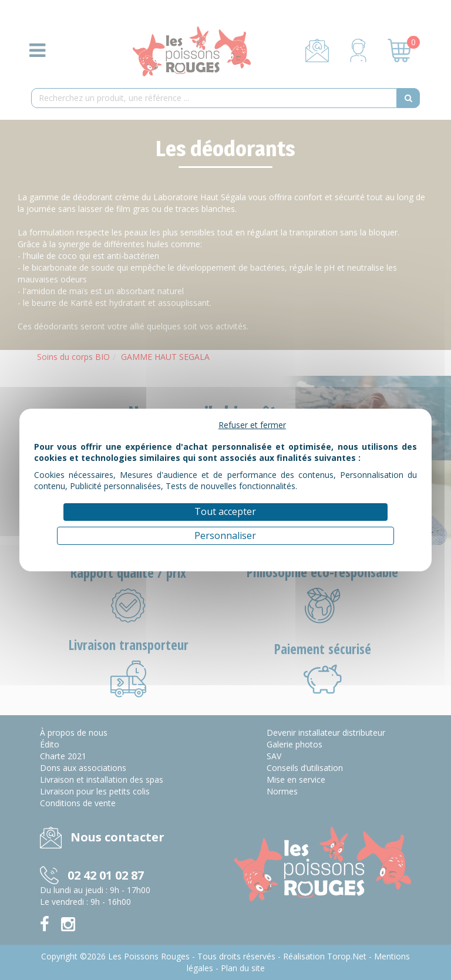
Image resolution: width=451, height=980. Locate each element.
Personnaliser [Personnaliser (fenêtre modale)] (225, 536)
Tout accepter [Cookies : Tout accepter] (225, 511)
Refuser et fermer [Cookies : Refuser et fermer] (252, 425)
